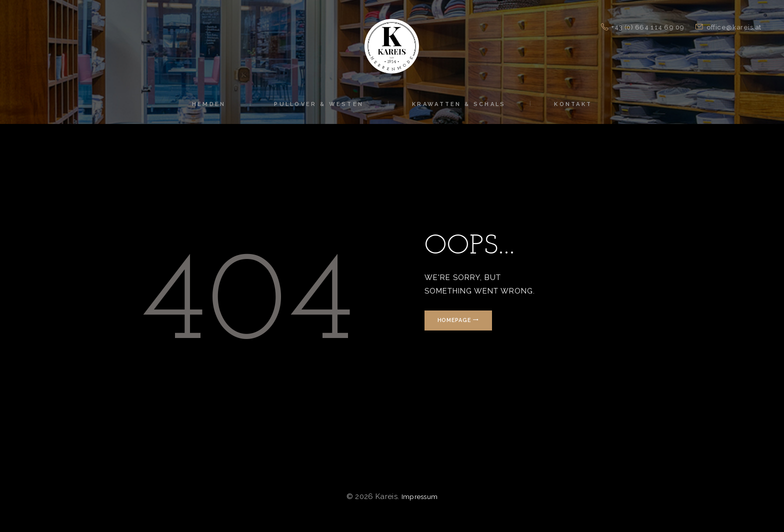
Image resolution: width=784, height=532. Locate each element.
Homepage (460, 320)
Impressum (419, 496)
